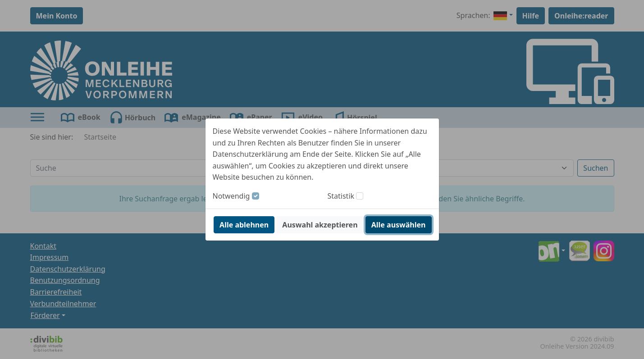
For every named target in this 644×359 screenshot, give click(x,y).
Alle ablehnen (244, 225)
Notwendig (231, 196)
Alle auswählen (399, 225)
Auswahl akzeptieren (320, 225)
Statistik (341, 196)
